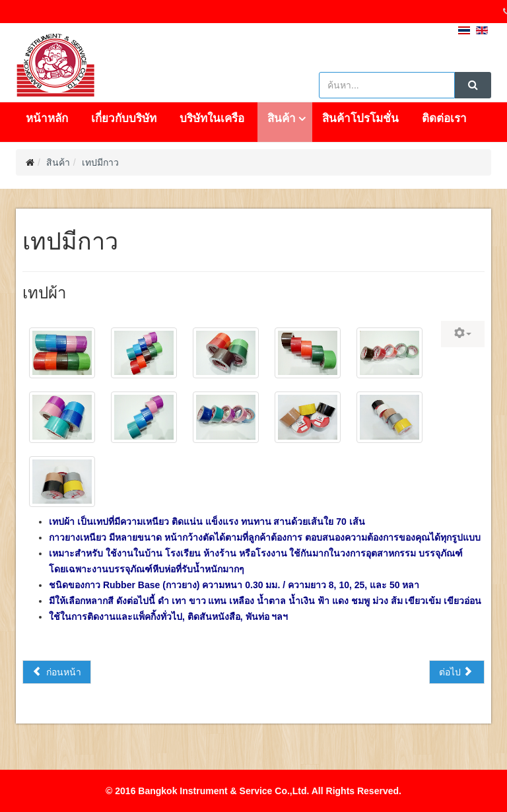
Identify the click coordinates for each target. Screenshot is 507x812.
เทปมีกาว (100, 162)
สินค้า (282, 118)
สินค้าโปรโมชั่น (360, 118)
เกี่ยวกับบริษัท (124, 118)
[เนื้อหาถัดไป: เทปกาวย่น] (457, 672)
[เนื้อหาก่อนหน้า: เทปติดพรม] (57, 672)
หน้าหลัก (47, 118)
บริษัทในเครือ (212, 118)
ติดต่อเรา (444, 118)
